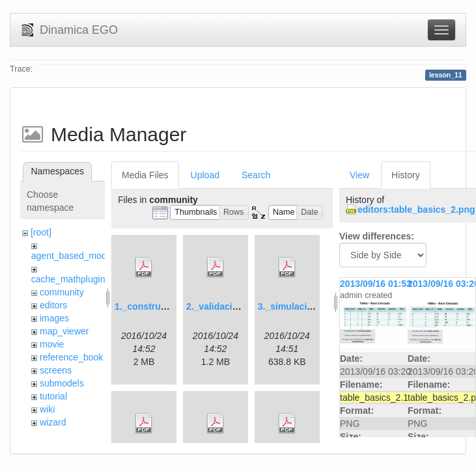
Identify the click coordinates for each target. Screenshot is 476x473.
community (62, 292)
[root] (41, 232)
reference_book (71, 357)
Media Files (145, 175)
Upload (205, 175)
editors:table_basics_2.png (416, 209)
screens (56, 370)
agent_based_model (73, 256)
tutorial (53, 396)
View (359, 175)
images (54, 318)
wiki (47, 409)
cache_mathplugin (68, 279)
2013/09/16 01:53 (376, 284)
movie (52, 344)
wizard (53, 422)
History (406, 175)
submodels (62, 383)
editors (53, 305)
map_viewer (64, 331)
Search (256, 175)
